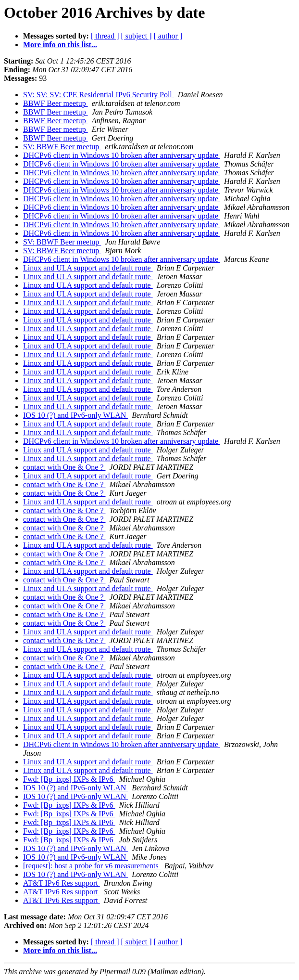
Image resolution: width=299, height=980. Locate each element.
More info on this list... (60, 45)
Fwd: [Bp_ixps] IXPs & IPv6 (69, 779)
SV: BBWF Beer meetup (62, 147)
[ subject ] (137, 36)
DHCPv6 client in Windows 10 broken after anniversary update (122, 155)
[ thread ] (105, 36)
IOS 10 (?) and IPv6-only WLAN (75, 415)
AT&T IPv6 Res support (62, 883)
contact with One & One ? (64, 467)
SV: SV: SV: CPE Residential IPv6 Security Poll (99, 95)
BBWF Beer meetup (56, 103)
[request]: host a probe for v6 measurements (92, 866)
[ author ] (168, 36)
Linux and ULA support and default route (88, 268)
